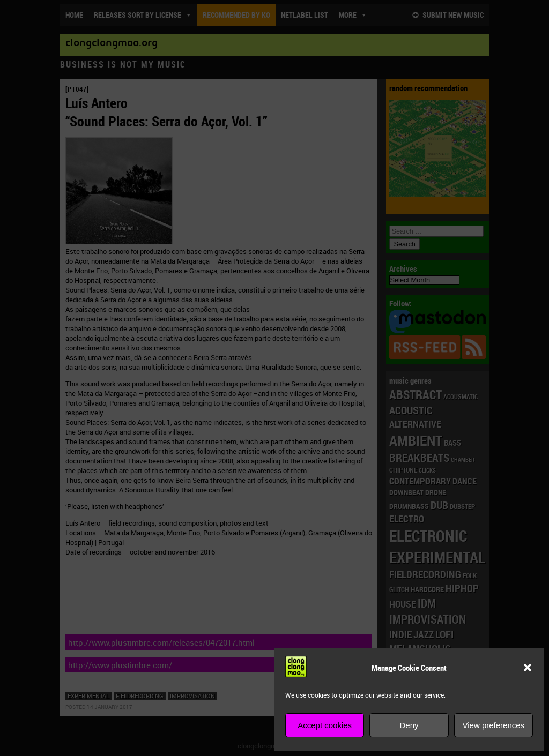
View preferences (494, 725)
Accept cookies (325, 725)
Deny (409, 725)
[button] (528, 668)
